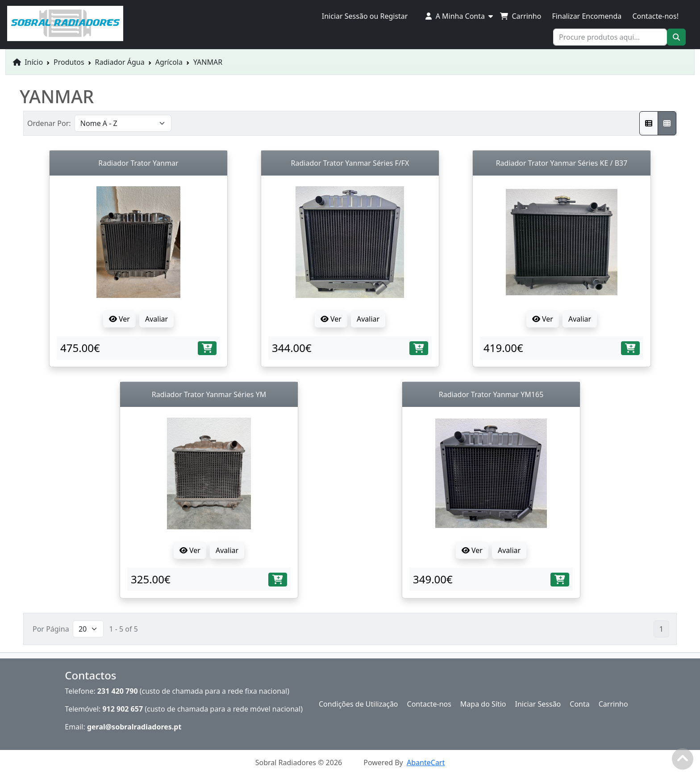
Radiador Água (120, 62)
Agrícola (169, 62)
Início (28, 62)
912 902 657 (123, 709)
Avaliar (156, 319)
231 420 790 (118, 691)
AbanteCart (426, 762)
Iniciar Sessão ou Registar (365, 16)
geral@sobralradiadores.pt (134, 727)
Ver (119, 319)
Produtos (69, 62)
